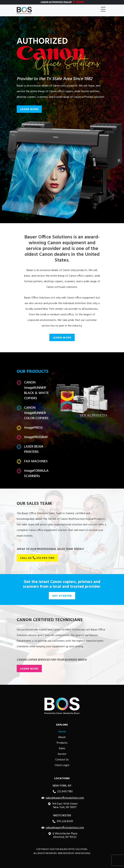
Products (62, 743)
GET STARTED (62, 596)
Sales (62, 748)
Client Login (62, 765)
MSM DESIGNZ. (83, 853)
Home (62, 731)
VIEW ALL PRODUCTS (94, 415)
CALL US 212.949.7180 (37, 558)
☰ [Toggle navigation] (103, 10)
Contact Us (62, 759)
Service (62, 754)
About (62, 737)
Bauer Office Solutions (74, 849)
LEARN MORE (29, 109)
